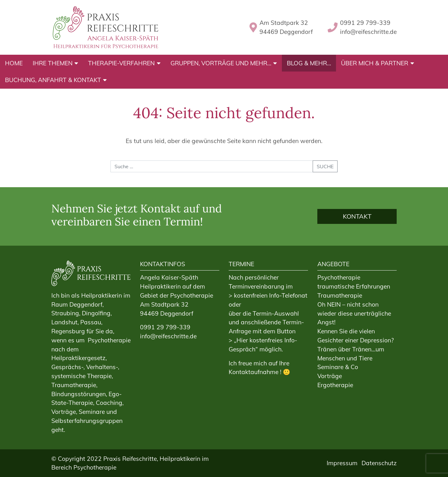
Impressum (342, 463)
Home (14, 63)
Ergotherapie (335, 385)
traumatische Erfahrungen (354, 286)
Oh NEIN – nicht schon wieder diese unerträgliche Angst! (354, 313)
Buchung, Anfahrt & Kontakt (53, 80)
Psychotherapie (339, 277)
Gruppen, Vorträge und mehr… (221, 63)
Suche (325, 166)
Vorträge (330, 376)
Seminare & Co (338, 367)
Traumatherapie (340, 295)
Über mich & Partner (375, 63)
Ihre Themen (53, 63)
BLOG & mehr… (309, 63)
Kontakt (357, 216)
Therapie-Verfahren (121, 63)
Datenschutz (379, 463)
